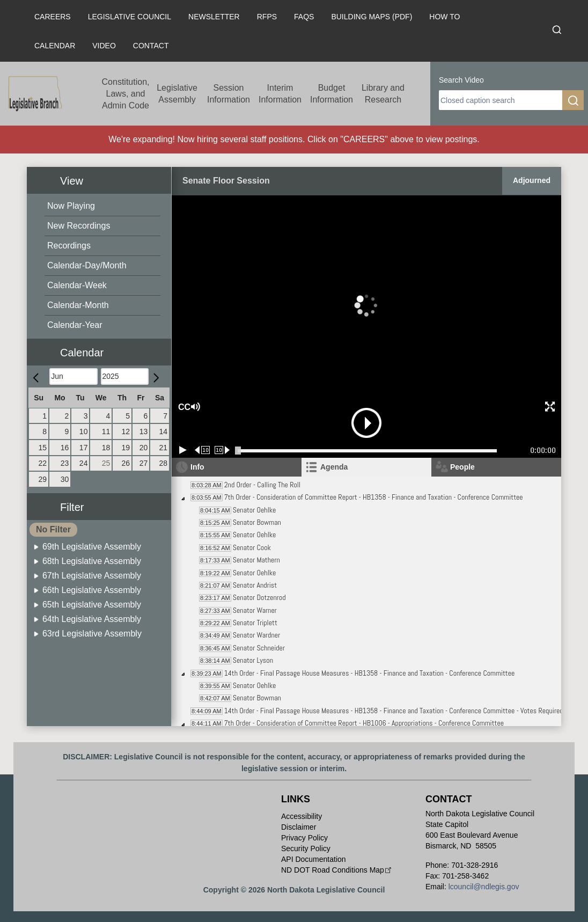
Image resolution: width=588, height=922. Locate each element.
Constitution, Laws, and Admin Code (126, 94)
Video (104, 46)
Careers (53, 17)
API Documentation (314, 859)
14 (163, 431)
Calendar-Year (75, 325)
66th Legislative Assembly (92, 590)
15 (43, 448)
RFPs (267, 17)
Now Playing (71, 206)
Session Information (229, 94)
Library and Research (383, 94)
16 (65, 448)
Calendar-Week (77, 285)
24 (84, 463)
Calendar (55, 46)
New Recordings (79, 226)
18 (106, 448)
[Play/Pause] (183, 450)
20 (144, 448)
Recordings (69, 246)
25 (106, 463)
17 (84, 448)
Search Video (461, 80)
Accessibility (302, 816)
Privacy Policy (304, 838)
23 (65, 463)
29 (43, 479)
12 (126, 431)
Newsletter (214, 17)
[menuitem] (102, 206)
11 (106, 431)
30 (65, 479)
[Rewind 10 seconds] (203, 450)
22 (43, 463)
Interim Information (280, 94)
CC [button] (183, 407)
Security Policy (306, 848)
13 (144, 431)
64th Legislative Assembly (92, 619)
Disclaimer (299, 827)
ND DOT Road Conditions (337, 870)
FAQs (304, 17)
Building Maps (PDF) (372, 17)
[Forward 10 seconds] (222, 450)
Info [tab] (197, 467)
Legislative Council (130, 17)
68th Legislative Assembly (92, 561)
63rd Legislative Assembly (92, 634)
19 (126, 448)
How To (444, 17)
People (462, 467)
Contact (151, 46)
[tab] (366, 467)
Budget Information (332, 94)
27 (144, 463)
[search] (501, 100)
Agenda (334, 467)
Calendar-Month (78, 305)
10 (84, 431)
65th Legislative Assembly (92, 605)
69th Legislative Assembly (92, 547)
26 (126, 463)
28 (163, 463)
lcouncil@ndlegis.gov (484, 887)
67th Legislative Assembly (92, 576)
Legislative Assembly (177, 94)
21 (163, 448)
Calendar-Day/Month (87, 265)
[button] (103, 346)
